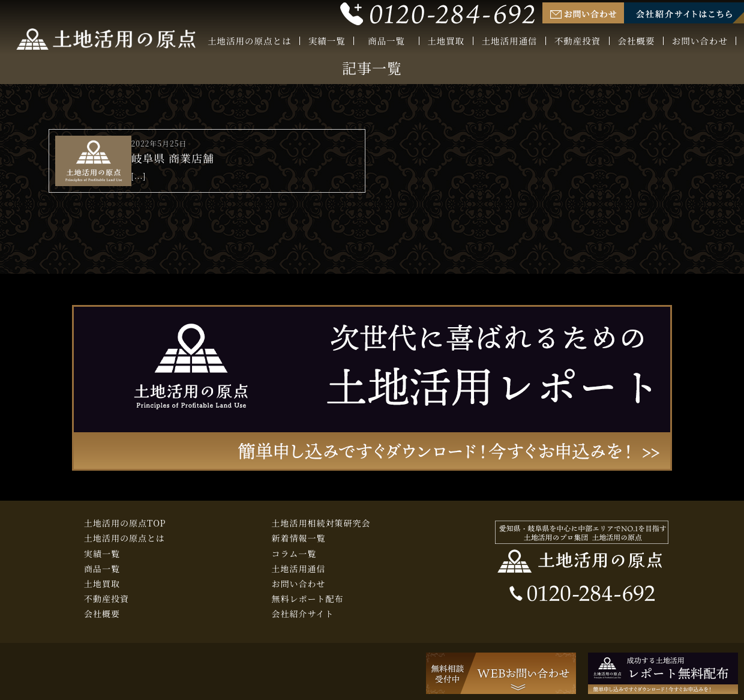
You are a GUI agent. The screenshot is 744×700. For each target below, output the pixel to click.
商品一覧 (386, 42)
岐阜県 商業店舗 (173, 158)
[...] (139, 176)
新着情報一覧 (299, 538)
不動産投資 (578, 41)
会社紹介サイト (303, 614)
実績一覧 (327, 41)
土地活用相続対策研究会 (321, 523)
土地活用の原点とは (250, 41)
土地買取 (446, 41)
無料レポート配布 (308, 599)
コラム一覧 (294, 554)
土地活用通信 (510, 41)
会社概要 (637, 41)
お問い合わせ (700, 41)
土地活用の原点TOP (125, 523)
